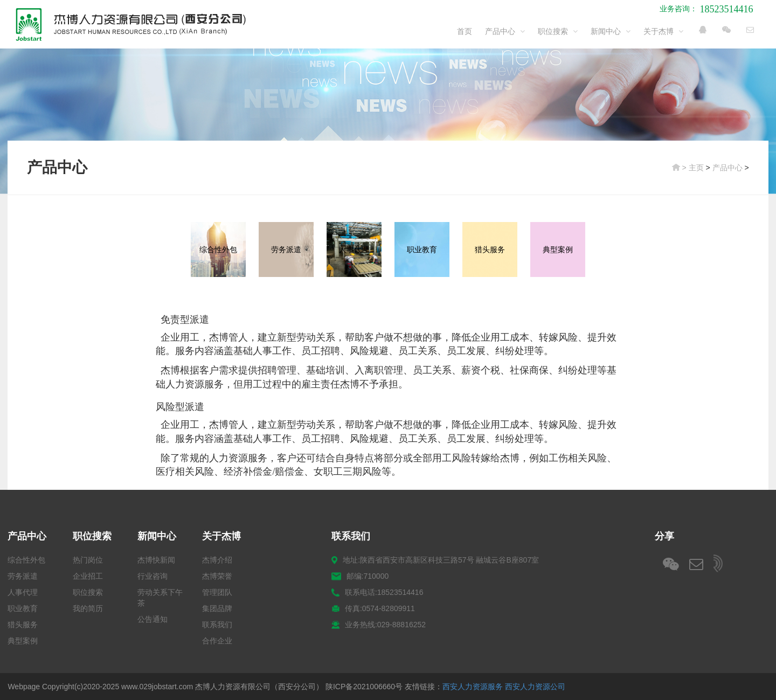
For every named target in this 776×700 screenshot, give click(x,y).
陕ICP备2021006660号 (364, 687)
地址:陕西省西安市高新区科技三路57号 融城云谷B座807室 (435, 560)
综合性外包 (26, 560)
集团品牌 (217, 608)
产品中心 (505, 31)
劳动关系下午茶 (160, 598)
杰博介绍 (217, 560)
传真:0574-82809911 (373, 609)
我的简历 (88, 608)
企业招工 (88, 576)
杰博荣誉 (217, 576)
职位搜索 (558, 31)
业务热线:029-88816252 (379, 625)
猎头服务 (23, 625)
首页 (465, 31)
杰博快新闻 (156, 560)
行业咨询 (153, 576)
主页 (696, 168)
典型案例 (23, 641)
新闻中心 (611, 31)
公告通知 (153, 619)
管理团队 (217, 592)
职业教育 (23, 608)
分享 (664, 536)
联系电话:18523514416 (377, 592)
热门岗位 (88, 560)
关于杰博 (663, 31)
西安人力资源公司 (535, 687)
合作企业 (217, 641)
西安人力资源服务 (473, 687)
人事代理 (23, 592)
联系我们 (217, 625)
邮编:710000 (360, 576)
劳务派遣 (23, 576)
